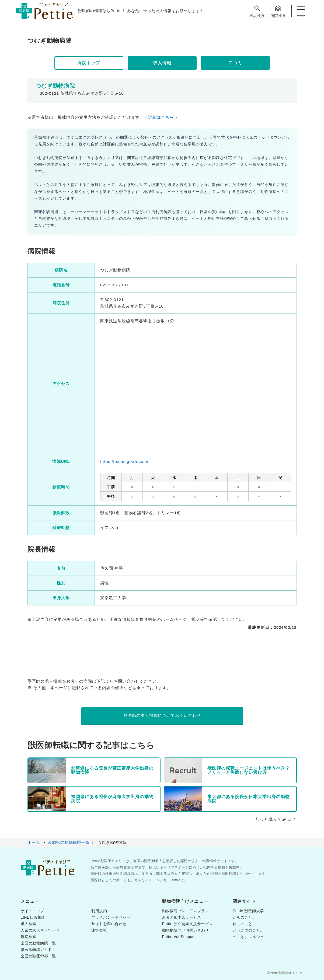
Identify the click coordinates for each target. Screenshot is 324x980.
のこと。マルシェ (248, 937)
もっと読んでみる (273, 819)
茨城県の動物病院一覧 (69, 842)
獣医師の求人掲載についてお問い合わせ (162, 715)
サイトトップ (32, 911)
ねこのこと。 (244, 924)
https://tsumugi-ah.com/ (124, 461)
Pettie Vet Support (179, 937)
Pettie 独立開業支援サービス (187, 924)
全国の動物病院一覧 (38, 943)
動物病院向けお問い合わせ (186, 930)
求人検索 (257, 11)
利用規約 (99, 911)
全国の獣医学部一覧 (38, 956)
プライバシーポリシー (111, 917)
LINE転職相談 (33, 917)
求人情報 (162, 63)
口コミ (235, 63)
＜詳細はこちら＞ (161, 117)
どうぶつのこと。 (248, 930)
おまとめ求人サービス (182, 917)
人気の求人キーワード (40, 930)
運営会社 (99, 930)
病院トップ (89, 63)
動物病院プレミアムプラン (186, 911)
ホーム (34, 842)
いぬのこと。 (244, 917)
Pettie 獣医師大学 (248, 911)
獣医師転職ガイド (36, 950)
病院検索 (278, 11)
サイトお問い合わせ (109, 924)
